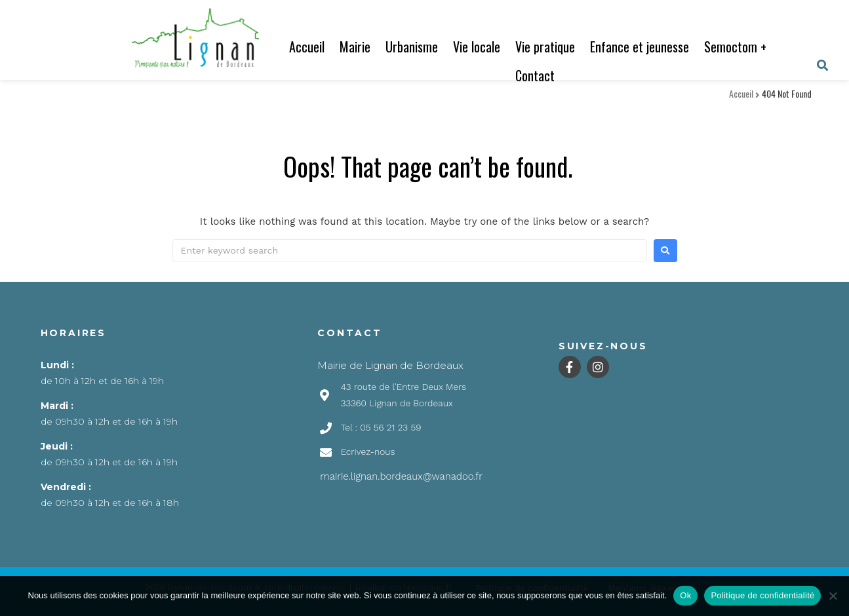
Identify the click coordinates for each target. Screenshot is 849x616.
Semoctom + (735, 47)
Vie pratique (545, 47)
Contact (535, 75)
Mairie (355, 47)
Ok (685, 595)
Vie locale (477, 47)
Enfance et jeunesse (640, 47)
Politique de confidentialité (762, 595)
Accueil (307, 47)
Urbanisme (412, 47)
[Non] (833, 596)
